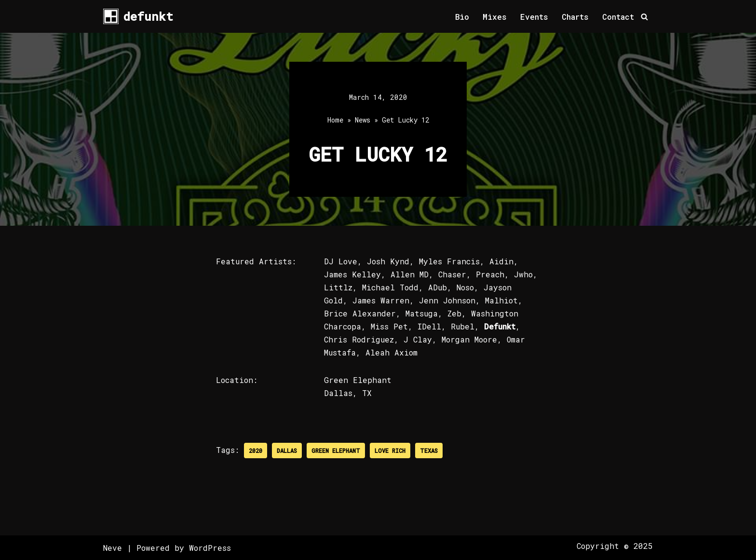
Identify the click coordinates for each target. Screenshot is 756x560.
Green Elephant (336, 451)
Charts (575, 17)
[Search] (644, 17)
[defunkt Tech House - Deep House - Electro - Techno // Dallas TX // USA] (138, 16)
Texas (429, 451)
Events (534, 17)
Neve (113, 548)
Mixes (495, 17)
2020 (256, 451)
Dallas (287, 451)
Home (335, 120)
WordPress (210, 548)
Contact (618, 17)
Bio (462, 17)
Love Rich (390, 451)
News (363, 120)
